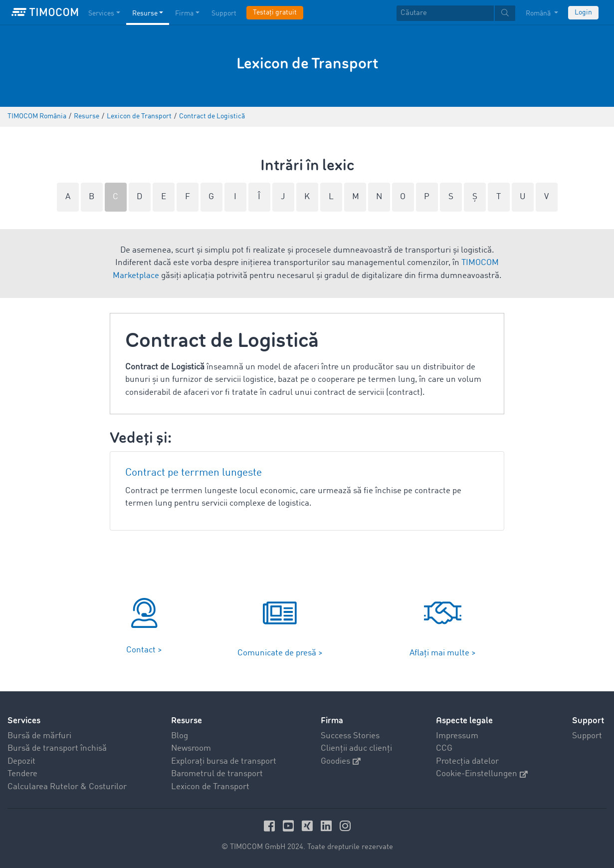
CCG (444, 748)
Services (24, 721)
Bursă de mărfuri (39, 736)
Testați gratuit (275, 12)
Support (587, 736)
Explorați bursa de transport (224, 761)
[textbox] (456, 13)
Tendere (22, 774)
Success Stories (350, 736)
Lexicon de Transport (210, 787)
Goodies (341, 761)
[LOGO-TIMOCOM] (45, 12)
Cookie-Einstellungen (482, 774)
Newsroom (191, 748)
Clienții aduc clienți (356, 748)
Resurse (187, 721)
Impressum (457, 736)
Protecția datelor (467, 761)
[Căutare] (445, 13)
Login (583, 12)
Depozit (21, 761)
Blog (180, 736)
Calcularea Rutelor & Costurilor (67, 787)
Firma (332, 721)
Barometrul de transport (217, 774)
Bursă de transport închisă (57, 748)
